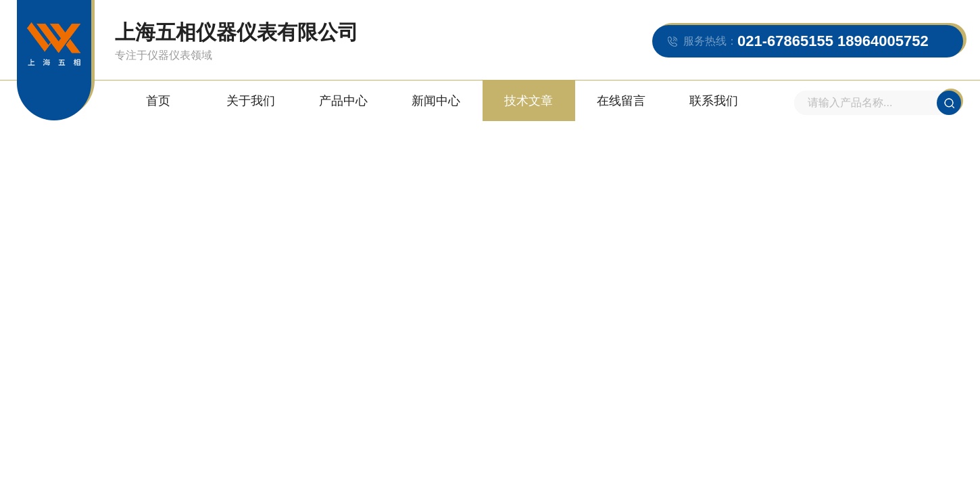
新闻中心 (436, 101)
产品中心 (343, 101)
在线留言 (621, 101)
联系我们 (714, 101)
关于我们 (251, 101)
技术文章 (529, 101)
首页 (158, 101)
